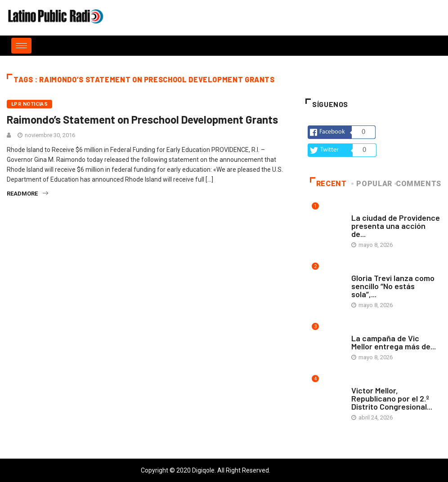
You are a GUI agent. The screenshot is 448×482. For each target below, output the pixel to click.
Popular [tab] (372, 184)
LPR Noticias (29, 104)
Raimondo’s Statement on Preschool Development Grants (142, 119)
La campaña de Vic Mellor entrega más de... (394, 342)
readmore (27, 194)
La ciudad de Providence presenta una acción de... (396, 226)
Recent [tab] (328, 184)
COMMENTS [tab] (419, 184)
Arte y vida (367, 209)
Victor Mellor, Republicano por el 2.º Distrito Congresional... (392, 398)
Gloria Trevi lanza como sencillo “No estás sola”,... (393, 286)
